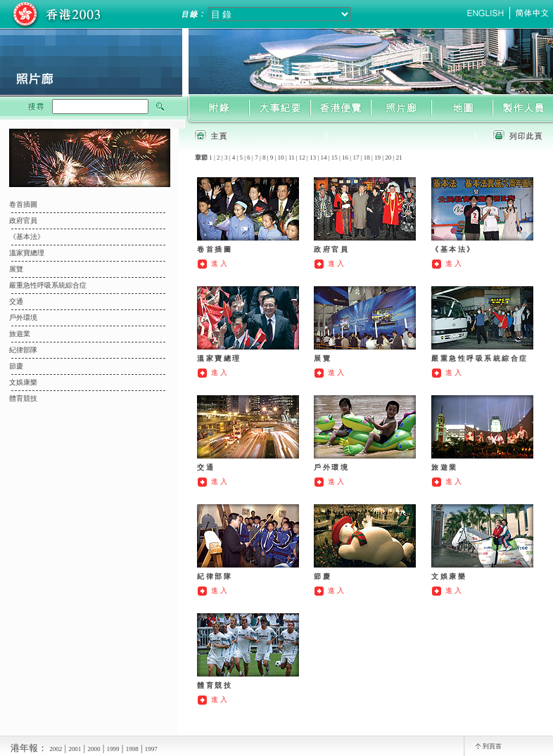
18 (367, 158)
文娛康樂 (23, 382)
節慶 (16, 366)
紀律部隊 (23, 350)
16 (345, 158)
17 (356, 158)
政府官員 (23, 220)
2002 (56, 749)
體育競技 (23, 398)
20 (388, 158)
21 (399, 158)
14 (323, 158)
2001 (75, 749)
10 (281, 158)
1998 (132, 749)
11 (292, 158)
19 (377, 158)
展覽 (16, 269)
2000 (94, 749)
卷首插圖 (23, 204)
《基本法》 (27, 237)
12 (302, 158)
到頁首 (492, 746)
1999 (113, 749)
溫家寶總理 (27, 253)
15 (335, 158)
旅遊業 (20, 334)
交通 (16, 301)
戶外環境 (23, 318)
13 (313, 158)
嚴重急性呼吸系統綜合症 (48, 285)
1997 (151, 749)
